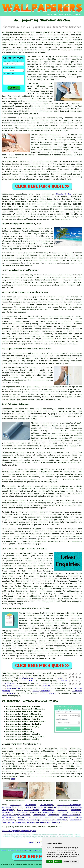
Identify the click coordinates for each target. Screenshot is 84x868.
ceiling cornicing (41, 691)
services (52, 658)
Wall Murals (48, 810)
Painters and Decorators (15, 812)
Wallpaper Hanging (38, 850)
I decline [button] (58, 861)
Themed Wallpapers (33, 807)
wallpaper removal (47, 693)
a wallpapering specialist (66, 576)
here (13, 779)
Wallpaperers (39, 815)
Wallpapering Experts (12, 807)
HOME (49, 15)
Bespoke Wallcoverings (29, 820)
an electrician (26, 678)
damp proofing (14, 688)
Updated (18, 850)
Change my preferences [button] (70, 861)
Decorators (76, 810)
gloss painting (14, 686)
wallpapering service (31, 118)
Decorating (16, 805)
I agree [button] (50, 861)
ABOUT (61, 15)
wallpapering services (13, 37)
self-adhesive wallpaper (36, 469)
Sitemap (4, 850)
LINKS (55, 15)
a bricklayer (43, 683)
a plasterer (47, 688)
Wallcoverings (47, 805)
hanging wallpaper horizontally (37, 310)
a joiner (59, 678)
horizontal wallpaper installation (54, 321)
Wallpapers (46, 147)
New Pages (11, 850)
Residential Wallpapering (42, 812)
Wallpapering (27, 850)
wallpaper (31, 77)
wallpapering (28, 96)
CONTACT (68, 15)
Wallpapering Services (14, 817)
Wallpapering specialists (15, 194)
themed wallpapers (40, 258)
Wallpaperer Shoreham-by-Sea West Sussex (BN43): (26, 32)
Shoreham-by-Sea (64, 194)
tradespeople (14, 696)
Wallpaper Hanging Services (16, 815)
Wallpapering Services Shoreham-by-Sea (30, 701)
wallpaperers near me (13, 556)
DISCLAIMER (77, 15)
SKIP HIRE (27, 681)
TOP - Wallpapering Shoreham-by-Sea (19, 831)
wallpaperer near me (12, 561)
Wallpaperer (30, 805)
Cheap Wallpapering (71, 815)
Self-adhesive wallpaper (14, 453)
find (10, 749)
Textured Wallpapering (69, 805)
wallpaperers (30, 616)
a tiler (47, 686)
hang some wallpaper (39, 569)
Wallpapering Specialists (56, 807)
